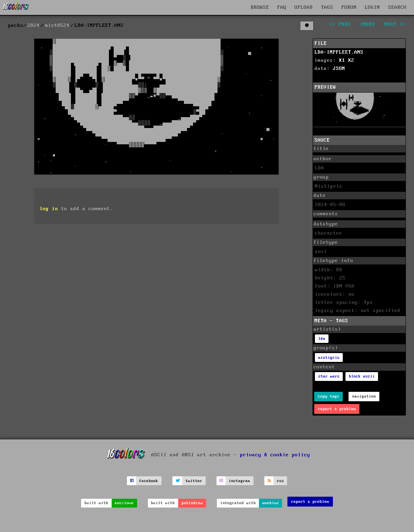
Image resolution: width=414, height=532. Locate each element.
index (368, 24)
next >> (395, 24)
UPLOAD (304, 7)
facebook (149, 481)
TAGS (327, 7)
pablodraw (192, 503)
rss (280, 481)
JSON (339, 69)
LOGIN (372, 7)
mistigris (329, 358)
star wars (329, 376)
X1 (342, 60)
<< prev (340, 24)
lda (322, 339)
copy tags (329, 396)
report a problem (337, 409)
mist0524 (57, 25)
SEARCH (397, 7)
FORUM (349, 7)
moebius (271, 503)
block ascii (362, 376)
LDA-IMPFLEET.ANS (339, 52)
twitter (194, 481)
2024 (34, 25)
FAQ (282, 7)
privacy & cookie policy (275, 455)
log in (49, 209)
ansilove (124, 503)
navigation (364, 396)
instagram (239, 481)
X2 (351, 60)
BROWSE (260, 7)
